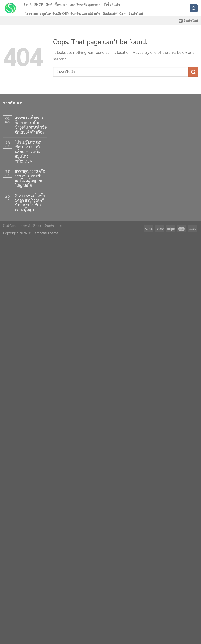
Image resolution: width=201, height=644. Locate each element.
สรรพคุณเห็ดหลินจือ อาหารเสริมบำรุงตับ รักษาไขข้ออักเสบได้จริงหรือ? (31, 125)
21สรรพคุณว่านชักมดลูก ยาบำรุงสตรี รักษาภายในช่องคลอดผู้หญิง (30, 203)
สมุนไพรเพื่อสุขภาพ (85, 4)
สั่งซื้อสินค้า (113, 4)
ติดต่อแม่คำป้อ (114, 13)
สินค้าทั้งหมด (57, 4)
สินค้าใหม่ (136, 13)
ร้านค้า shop (33, 4)
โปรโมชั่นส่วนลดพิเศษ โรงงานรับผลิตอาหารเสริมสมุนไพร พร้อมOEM (28, 152)
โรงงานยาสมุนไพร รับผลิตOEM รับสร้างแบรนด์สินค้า (63, 13)
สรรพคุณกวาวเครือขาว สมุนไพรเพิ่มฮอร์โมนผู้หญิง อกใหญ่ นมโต (30, 178)
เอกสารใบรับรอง (31, 226)
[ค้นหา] (194, 8)
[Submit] (193, 72)
